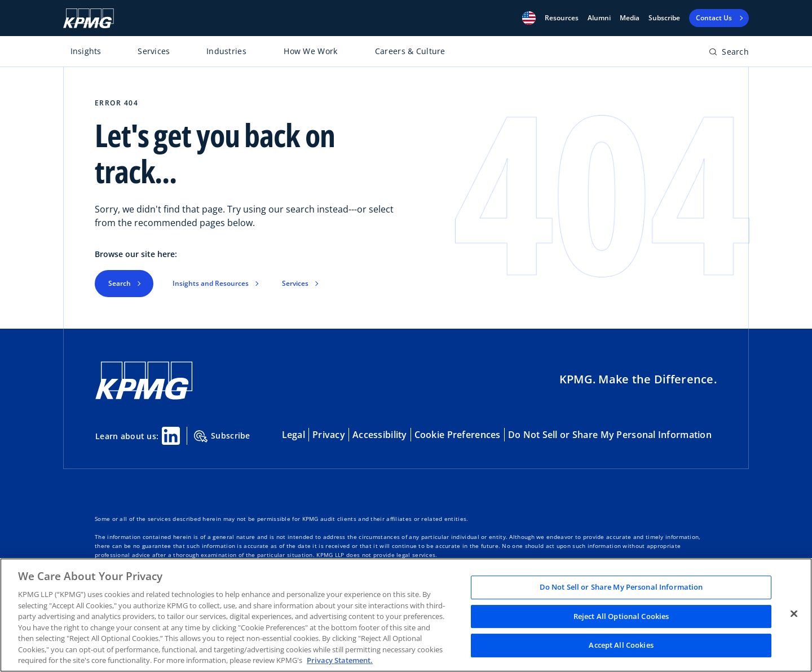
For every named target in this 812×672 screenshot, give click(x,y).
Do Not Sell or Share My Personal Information (610, 435)
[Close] (794, 614)
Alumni (599, 18)
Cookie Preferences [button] (458, 435)
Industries (226, 51)
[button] (529, 18)
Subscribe (664, 18)
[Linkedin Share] (171, 436)
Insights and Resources (211, 283)
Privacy (329, 435)
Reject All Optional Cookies (621, 616)
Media (630, 18)
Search (120, 283)
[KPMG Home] (89, 18)
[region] (406, 615)
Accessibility (380, 435)
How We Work (310, 51)
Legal (294, 435)
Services (154, 51)
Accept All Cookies (621, 646)
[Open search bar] (729, 54)
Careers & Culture (410, 51)
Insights (86, 51)
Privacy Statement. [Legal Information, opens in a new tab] (340, 660)
